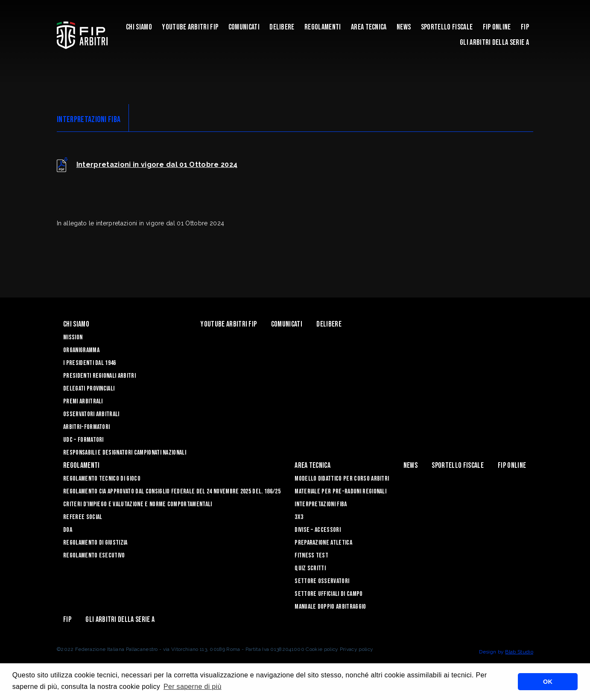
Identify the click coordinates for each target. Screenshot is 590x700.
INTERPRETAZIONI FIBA (321, 504)
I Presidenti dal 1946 (90, 363)
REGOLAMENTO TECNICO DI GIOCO (102, 479)
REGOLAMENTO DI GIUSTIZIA (95, 543)
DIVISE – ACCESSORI (318, 530)
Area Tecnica (369, 27)
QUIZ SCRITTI (310, 568)
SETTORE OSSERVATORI (322, 581)
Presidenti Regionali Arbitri (99, 376)
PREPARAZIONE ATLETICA (323, 543)
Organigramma (81, 350)
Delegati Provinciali (89, 389)
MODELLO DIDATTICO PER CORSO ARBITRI (342, 479)
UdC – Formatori (83, 440)
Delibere (282, 27)
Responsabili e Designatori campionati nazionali (125, 453)
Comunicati (244, 27)
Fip (525, 27)
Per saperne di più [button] (193, 687)
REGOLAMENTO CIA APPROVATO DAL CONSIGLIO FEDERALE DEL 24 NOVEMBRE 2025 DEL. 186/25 (172, 491)
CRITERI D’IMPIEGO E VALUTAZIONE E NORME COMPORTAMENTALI (138, 504)
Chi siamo (139, 27)
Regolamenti (323, 27)
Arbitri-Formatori (86, 427)
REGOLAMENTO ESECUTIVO (94, 556)
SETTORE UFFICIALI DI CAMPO (329, 594)
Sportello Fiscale (447, 27)
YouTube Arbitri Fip (190, 27)
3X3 (299, 517)
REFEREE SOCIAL (83, 517)
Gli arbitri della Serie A (494, 42)
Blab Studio (519, 652)
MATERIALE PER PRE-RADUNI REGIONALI (340, 491)
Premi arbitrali (83, 401)
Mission (73, 337)
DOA (68, 530)
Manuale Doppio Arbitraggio (330, 607)
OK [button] (548, 682)
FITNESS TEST (311, 556)
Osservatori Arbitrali (91, 414)
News (404, 27)
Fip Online (497, 27)
